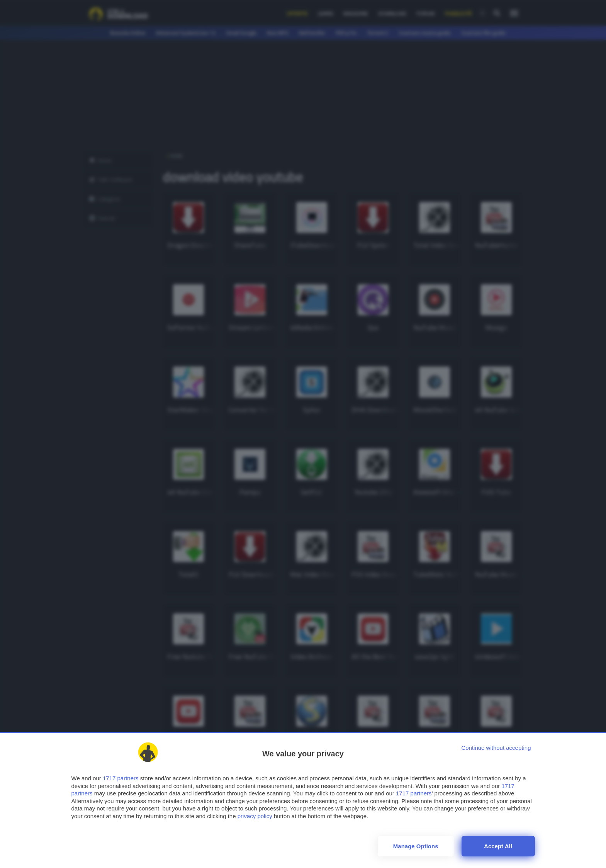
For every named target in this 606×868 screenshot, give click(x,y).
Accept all (498, 846)
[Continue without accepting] (496, 748)
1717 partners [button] (121, 778)
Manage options (416, 846)
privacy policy (255, 816)
